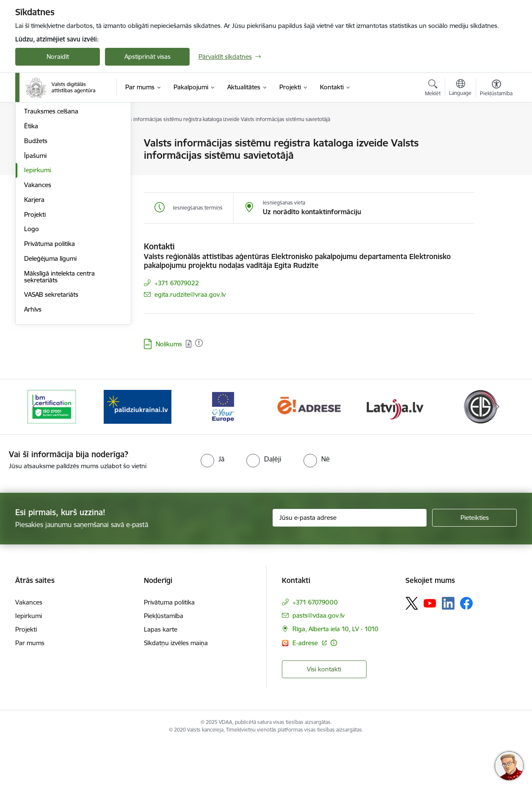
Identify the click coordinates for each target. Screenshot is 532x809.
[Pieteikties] (474, 584)
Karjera (34, 291)
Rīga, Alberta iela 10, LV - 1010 (335, 695)
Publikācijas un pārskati (57, 173)
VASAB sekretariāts (51, 386)
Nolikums (169, 344)
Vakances (38, 276)
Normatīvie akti (45, 188)
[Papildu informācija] (334, 709)
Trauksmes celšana (51, 203)
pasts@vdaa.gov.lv (318, 682)
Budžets (36, 232)
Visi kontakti (324, 736)
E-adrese (306, 709)
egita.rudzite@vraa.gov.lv (190, 294)
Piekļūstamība (164, 682)
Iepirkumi (37, 261)
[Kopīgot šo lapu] (496, 161)
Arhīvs (33, 400)
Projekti (35, 305)
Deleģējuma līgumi (50, 349)
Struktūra (38, 144)
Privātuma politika (50, 335)
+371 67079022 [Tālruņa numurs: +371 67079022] (177, 283)
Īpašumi (35, 247)
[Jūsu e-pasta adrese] (350, 584)
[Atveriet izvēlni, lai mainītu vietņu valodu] (460, 88)
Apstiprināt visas (147, 57)
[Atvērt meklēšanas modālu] (433, 89)
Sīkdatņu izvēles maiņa (176, 709)
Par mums (30, 709)
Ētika (31, 217)
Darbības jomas (46, 158)
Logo (32, 320)
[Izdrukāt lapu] (496, 139)
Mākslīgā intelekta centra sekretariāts (59, 368)
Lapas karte (161, 696)
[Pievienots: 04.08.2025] (199, 343)
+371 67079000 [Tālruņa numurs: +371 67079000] (315, 669)
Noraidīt (58, 57)
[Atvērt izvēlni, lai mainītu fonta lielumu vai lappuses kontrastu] (496, 89)
